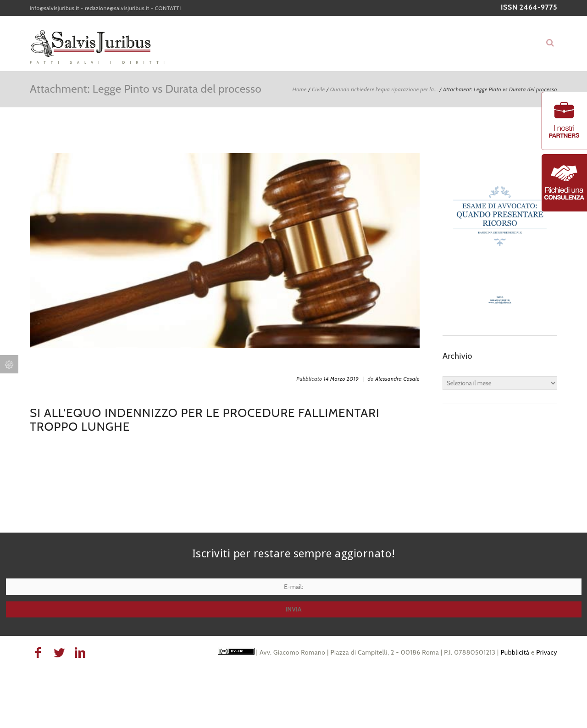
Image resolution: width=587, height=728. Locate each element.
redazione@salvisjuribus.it (117, 8)
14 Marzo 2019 (341, 379)
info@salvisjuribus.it (55, 8)
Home (300, 89)
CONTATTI (168, 8)
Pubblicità (515, 652)
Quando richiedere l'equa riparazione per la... (384, 89)
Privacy (547, 652)
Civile (318, 89)
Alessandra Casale (397, 379)
